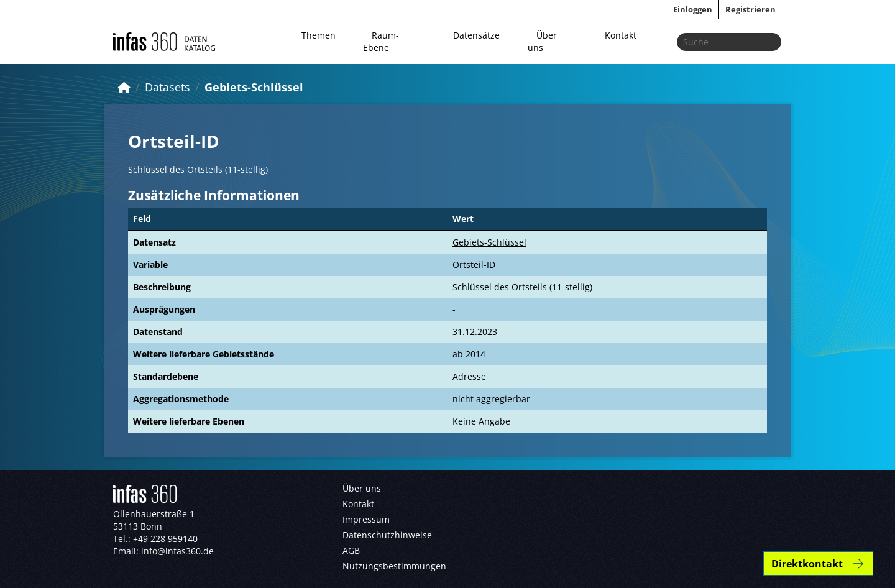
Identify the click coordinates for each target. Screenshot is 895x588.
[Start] (124, 87)
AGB (351, 550)
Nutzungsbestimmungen (394, 566)
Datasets (168, 87)
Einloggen (693, 9)
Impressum (366, 519)
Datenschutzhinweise (387, 535)
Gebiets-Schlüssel (254, 87)
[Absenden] (768, 42)
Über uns (542, 41)
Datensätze (476, 35)
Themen (319, 35)
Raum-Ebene (381, 41)
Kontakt (621, 35)
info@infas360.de (177, 551)
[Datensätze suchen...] (729, 42)
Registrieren (750, 9)
